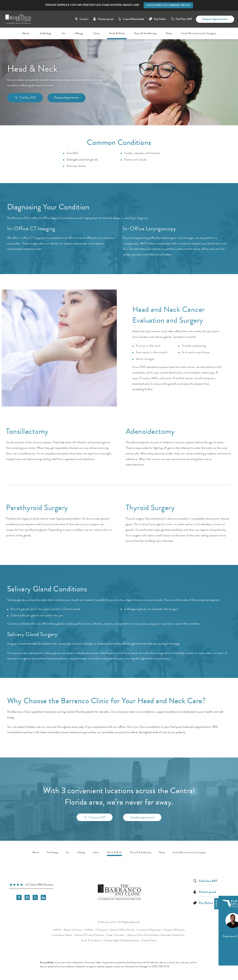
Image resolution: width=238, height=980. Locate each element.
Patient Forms (149, 940)
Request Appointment (215, 19)
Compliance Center (62, 935)
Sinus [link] (97, 33)
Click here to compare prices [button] (168, 5)
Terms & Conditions (92, 940)
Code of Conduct (117, 935)
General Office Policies (123, 930)
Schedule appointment (142, 812)
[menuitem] (26, 33)
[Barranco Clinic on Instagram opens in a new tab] (27, 897)
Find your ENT (97, 812)
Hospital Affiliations (174, 930)
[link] (31, 885)
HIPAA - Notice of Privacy (69, 929)
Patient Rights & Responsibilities (122, 940)
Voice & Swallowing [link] (145, 33)
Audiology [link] (46, 33)
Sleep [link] (169, 33)
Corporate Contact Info (172, 935)
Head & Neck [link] (117, 33)
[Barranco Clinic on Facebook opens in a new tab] (19, 897)
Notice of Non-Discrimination (143, 935)
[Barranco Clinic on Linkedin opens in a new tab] (43, 897)
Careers (84, 19)
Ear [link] (64, 33)
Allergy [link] (79, 33)
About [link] (26, 33)
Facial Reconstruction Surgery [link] (199, 33)
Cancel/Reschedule (134, 19)
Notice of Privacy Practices (91, 935)
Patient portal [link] (106, 19)
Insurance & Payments (150, 930)
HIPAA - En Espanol (96, 930)
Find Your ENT (184, 19)
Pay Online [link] (160, 19)
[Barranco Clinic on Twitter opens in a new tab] (35, 897)
